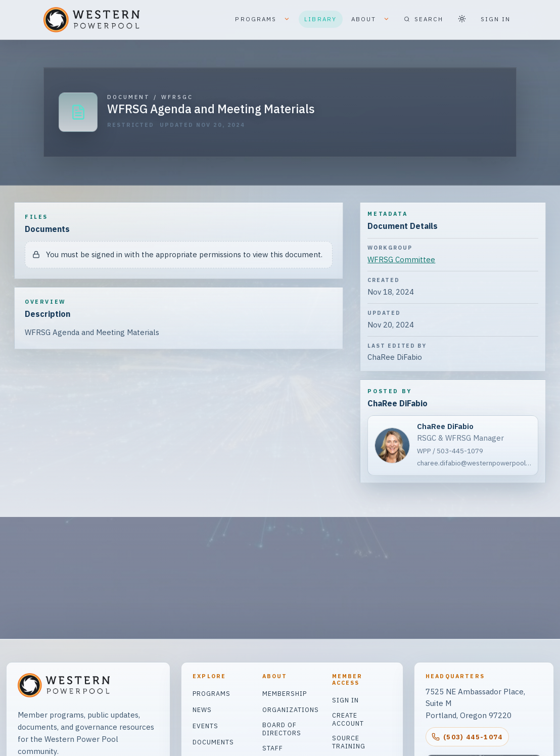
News (202, 710)
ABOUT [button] (370, 20)
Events (205, 726)
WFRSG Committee (401, 259)
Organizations (291, 710)
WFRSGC (177, 97)
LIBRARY (320, 19)
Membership (285, 693)
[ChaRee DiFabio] (453, 445)
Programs (212, 693)
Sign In (345, 700)
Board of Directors (282, 729)
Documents (213, 742)
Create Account (348, 719)
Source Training (349, 742)
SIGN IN (496, 19)
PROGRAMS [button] (262, 20)
